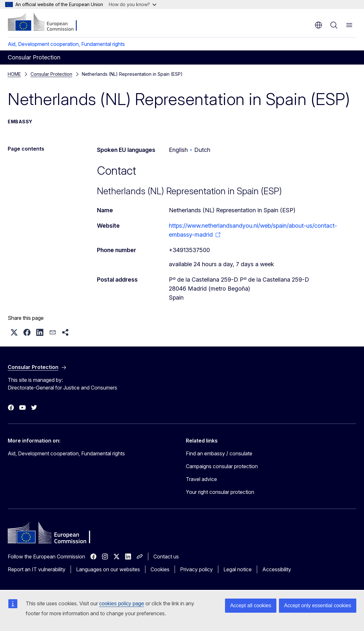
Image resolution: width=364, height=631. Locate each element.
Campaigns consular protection (222, 466)
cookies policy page (122, 604)
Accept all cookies (251, 605)
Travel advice (201, 479)
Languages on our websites (108, 569)
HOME (14, 74)
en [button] (318, 25)
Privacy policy (196, 569)
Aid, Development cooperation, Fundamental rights (66, 44)
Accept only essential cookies (318, 605)
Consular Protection (51, 74)
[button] (14, 332)
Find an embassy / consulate (219, 453)
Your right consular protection (220, 492)
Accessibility (277, 569)
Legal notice (238, 569)
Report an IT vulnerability (37, 569)
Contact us (166, 557)
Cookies (160, 569)
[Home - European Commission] (47, 22)
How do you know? (133, 4)
